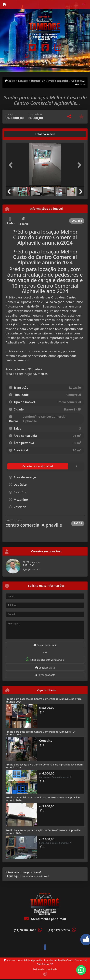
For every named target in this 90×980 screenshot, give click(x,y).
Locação (23, 81)
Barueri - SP (38, 81)
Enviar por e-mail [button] (45, 645)
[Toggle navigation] (83, 4)
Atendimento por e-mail (45, 919)
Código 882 (78, 81)
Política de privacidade (45, 969)
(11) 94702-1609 (54, 56)
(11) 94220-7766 (54, 63)
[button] (12, 165)
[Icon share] (32, 47)
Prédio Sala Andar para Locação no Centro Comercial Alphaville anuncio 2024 (43, 832)
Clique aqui (12, 876)
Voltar (80, 84)
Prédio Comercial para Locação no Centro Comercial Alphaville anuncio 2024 (43, 799)
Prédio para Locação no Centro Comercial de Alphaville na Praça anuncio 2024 (44, 700)
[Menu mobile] (4, 4)
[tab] (16, 134)
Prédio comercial (58, 81)
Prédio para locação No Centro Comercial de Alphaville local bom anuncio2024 (44, 766)
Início (10, 81)
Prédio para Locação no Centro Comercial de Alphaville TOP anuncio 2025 (41, 733)
